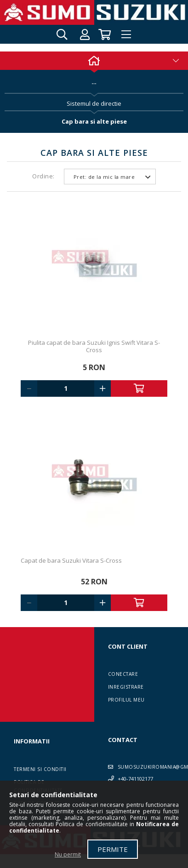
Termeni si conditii (40, 769)
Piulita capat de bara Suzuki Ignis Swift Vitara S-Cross (94, 346)
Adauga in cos (139, 388)
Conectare (123, 674)
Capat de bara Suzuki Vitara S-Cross (71, 560)
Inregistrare (126, 687)
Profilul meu (126, 700)
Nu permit (68, 854)
